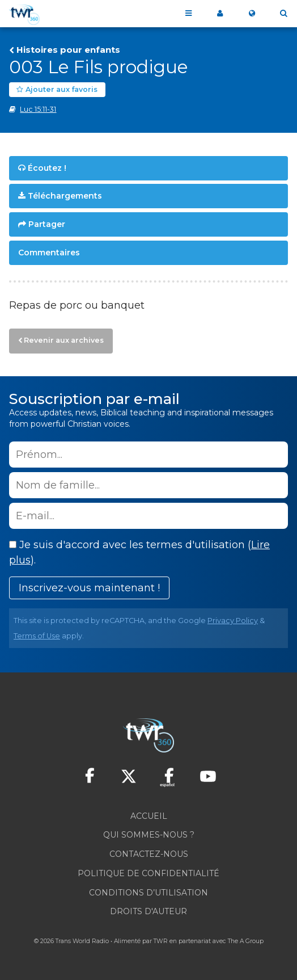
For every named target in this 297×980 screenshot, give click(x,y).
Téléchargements (65, 196)
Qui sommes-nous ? (149, 835)
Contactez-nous (149, 854)
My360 (220, 14)
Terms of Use (37, 636)
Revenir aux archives (64, 340)
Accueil (149, 816)
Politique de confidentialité (148, 873)
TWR (161, 941)
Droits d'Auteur (148, 911)
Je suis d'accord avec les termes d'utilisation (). (139, 552)
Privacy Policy (233, 621)
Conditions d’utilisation (148, 893)
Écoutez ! (47, 168)
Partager (47, 224)
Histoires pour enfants (68, 50)
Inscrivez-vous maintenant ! (89, 588)
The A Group (246, 941)
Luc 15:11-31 (38, 109)
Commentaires (49, 253)
